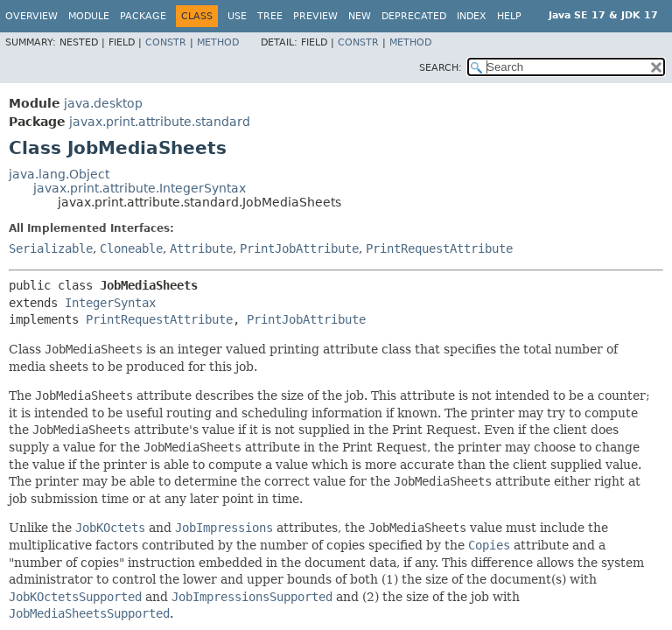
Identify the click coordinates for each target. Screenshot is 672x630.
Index (472, 16)
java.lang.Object (59, 174)
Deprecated (414, 16)
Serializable (51, 248)
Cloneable (131, 248)
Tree (270, 16)
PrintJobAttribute (299, 248)
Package (143, 16)
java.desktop (103, 103)
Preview (315, 16)
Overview (31, 16)
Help (509, 16)
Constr (166, 42)
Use (237, 16)
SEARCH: (441, 68)
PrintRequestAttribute (439, 248)
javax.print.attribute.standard (160, 122)
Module (89, 16)
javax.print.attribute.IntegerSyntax (140, 188)
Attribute (201, 248)
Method (218, 42)
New (360, 16)
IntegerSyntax (110, 303)
